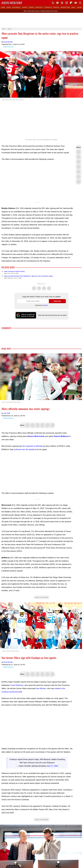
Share (80, 7)
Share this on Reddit (79, 177)
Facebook (39, 287)
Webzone (12, 3)
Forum (31, 7)
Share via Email (79, 182)
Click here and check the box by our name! (52, 315)
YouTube (76, 3)
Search (80, 3)
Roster (56, 7)
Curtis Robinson (17, 685)
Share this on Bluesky (79, 167)
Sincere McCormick (36, 436)
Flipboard (71, 3)
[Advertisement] (41, 20)
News (9, 7)
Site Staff (7, 413)
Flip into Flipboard (79, 172)
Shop (73, 7)
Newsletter (65, 7)
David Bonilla (8, 42)
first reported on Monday (33, 446)
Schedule (48, 7)
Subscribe (57, 301)
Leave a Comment (42, 597)
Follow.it (45, 305)
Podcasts (39, 7)
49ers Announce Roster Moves (14, 271)
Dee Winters (41, 688)
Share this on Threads (79, 162)
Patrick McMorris (61, 436)
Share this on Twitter (79, 152)
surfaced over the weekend (25, 449)
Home (3, 7)
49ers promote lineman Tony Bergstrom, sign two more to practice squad (28, 276)
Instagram (49, 287)
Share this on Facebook (79, 157)
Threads (44, 287)
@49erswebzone (8, 47)
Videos (25, 7)
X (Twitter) (53, 3)
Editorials (16, 7)
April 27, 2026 (52, 766)
